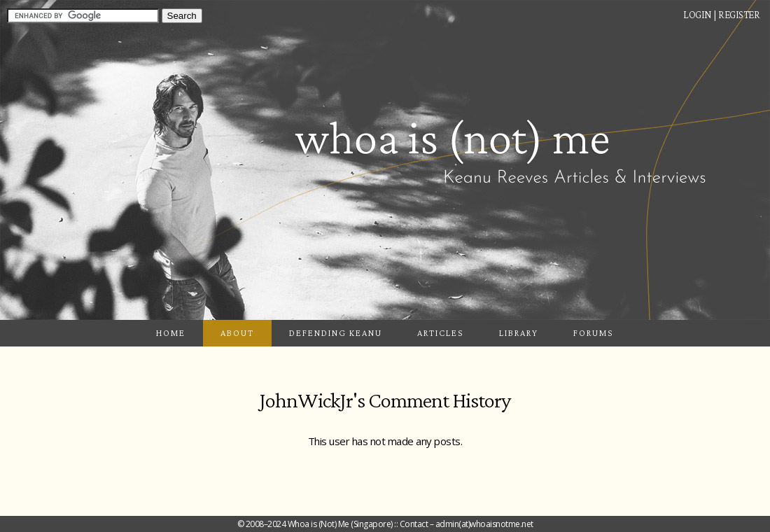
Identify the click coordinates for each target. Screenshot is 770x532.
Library (519, 333)
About (237, 333)
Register (739, 15)
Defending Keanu (336, 333)
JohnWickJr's (312, 400)
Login (698, 15)
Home (171, 333)
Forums (594, 333)
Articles (441, 333)
